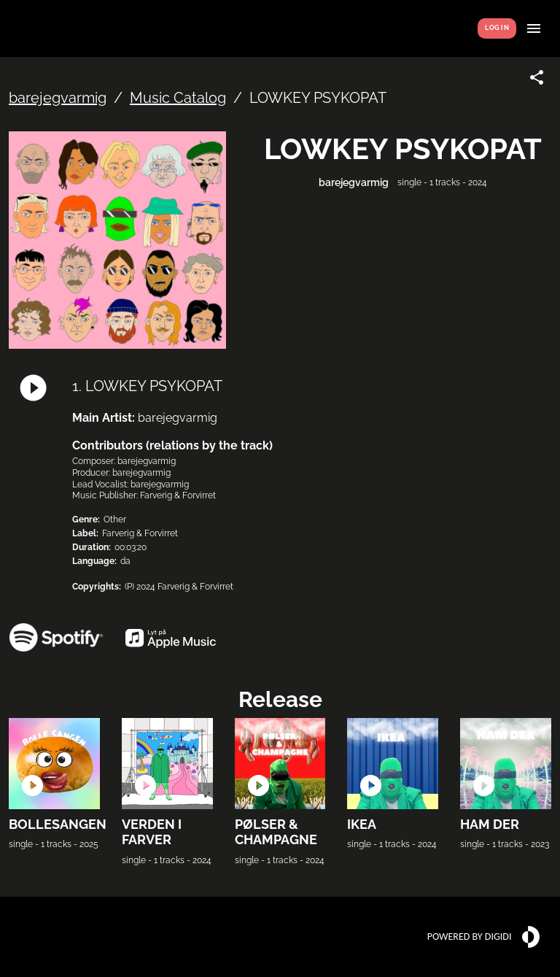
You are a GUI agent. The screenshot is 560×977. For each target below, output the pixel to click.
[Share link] (537, 77)
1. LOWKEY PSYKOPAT (147, 386)
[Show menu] (534, 28)
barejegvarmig (58, 98)
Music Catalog (178, 98)
